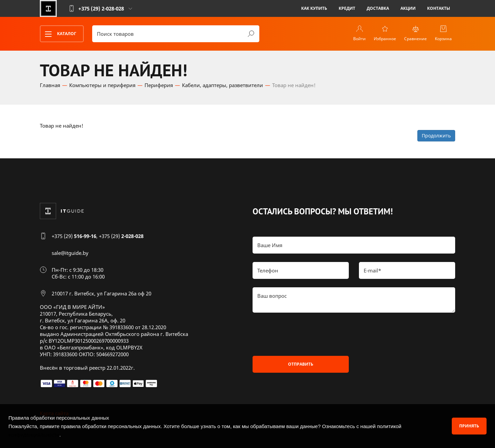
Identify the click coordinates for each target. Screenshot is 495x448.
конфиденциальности (34, 435)
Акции (408, 8)
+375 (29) (74, 236)
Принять (469, 426)
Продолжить (436, 136)
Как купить (314, 8)
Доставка (378, 8)
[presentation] (304, 334)
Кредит (347, 8)
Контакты (439, 8)
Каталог (58, 34)
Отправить (301, 364)
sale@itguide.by (70, 253)
